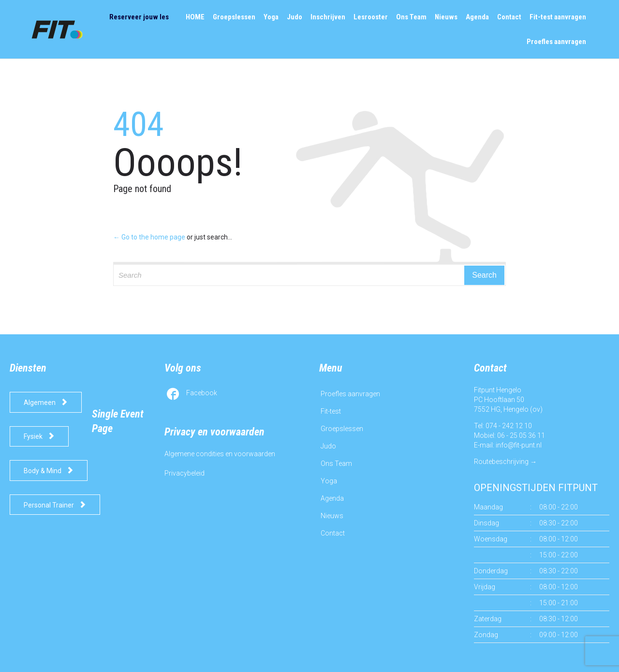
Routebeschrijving (501, 462)
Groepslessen (342, 429)
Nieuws (332, 516)
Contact (333, 533)
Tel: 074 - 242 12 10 (503, 426)
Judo (328, 446)
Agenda (332, 498)
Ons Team (336, 463)
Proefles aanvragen (350, 394)
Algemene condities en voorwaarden (220, 454)
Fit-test (331, 411)
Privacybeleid (184, 473)
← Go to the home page (149, 237)
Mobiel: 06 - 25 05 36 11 (509, 435)
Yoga (329, 481)
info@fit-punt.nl (519, 445)
